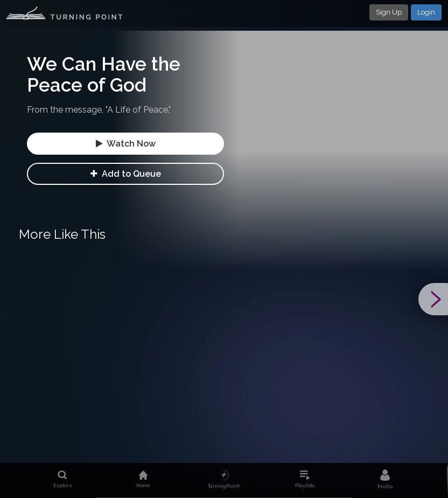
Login (426, 12)
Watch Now (126, 144)
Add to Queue (126, 174)
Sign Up (389, 12)
